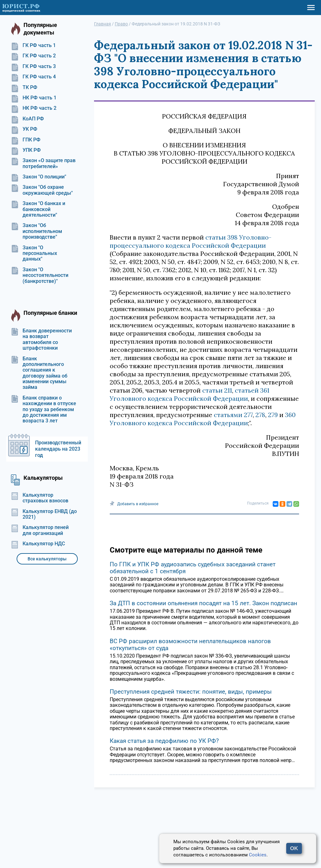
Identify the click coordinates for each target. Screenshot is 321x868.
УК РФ (24, 129)
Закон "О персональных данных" (34, 254)
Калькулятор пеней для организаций (40, 530)
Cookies (258, 855)
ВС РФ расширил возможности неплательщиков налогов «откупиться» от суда (190, 645)
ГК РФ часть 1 (33, 45)
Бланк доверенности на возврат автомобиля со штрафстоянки (41, 339)
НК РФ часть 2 (34, 108)
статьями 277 (233, 415)
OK (294, 848)
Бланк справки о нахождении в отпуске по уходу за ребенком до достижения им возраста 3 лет (44, 410)
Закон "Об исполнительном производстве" (37, 231)
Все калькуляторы (47, 559)
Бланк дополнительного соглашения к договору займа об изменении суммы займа (39, 373)
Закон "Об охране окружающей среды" (42, 190)
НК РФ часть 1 (34, 98)
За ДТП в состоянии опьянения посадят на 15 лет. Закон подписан (203, 603)
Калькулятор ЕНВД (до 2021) (44, 514)
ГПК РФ (26, 140)
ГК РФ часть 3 (33, 66)
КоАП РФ (27, 119)
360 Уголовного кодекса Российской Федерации (203, 419)
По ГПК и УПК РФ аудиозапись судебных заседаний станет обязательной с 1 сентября (193, 568)
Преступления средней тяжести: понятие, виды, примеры (191, 692)
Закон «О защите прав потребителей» (43, 163)
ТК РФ (24, 87)
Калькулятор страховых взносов (40, 498)
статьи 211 (217, 390)
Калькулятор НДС (38, 544)
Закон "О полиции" (39, 177)
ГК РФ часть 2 (33, 56)
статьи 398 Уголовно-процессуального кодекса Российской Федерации (191, 241)
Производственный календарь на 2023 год (58, 449)
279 (273, 415)
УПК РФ (26, 150)
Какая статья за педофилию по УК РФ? (164, 741)
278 (260, 415)
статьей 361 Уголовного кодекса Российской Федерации (189, 394)
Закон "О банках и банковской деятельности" (38, 209)
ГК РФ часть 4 (33, 77)
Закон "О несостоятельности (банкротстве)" (40, 275)
